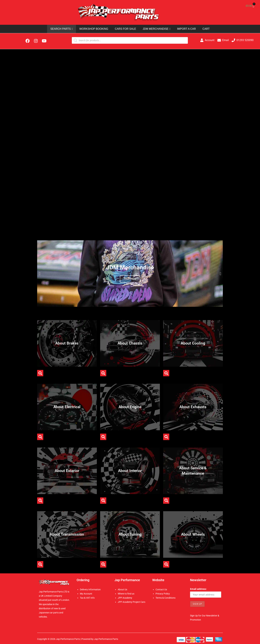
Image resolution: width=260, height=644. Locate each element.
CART (206, 29)
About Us (122, 589)
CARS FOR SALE (125, 29)
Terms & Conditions (165, 598)
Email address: (198, 589)
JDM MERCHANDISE (156, 29)
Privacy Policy (163, 594)
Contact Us (161, 589)
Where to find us (126, 594)
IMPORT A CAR (186, 29)
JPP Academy (125, 598)
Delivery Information (90, 589)
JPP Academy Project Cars (131, 602)
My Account (86, 594)
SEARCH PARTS (62, 29)
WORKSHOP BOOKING (94, 29)
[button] (40, 274)
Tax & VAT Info (87, 598)
